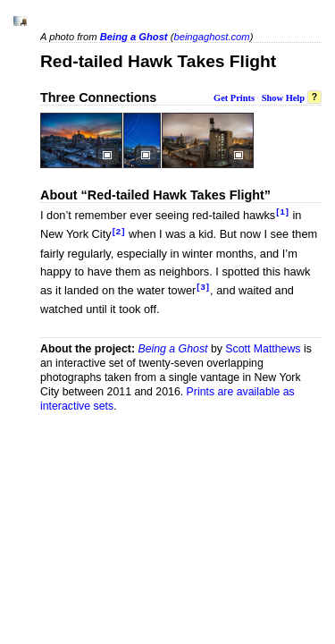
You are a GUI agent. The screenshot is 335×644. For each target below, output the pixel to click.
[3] (203, 287)
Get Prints (234, 98)
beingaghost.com (211, 37)
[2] (119, 231)
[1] (283, 212)
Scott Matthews (263, 349)
